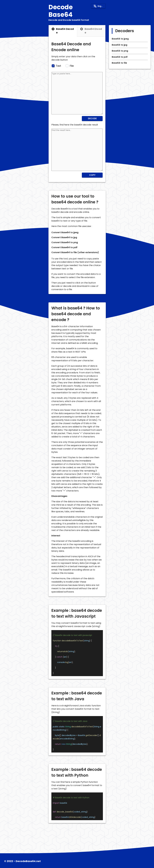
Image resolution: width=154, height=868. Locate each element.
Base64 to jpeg (120, 39)
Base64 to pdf (120, 57)
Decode (92, 118)
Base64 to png (120, 51)
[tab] (91, 31)
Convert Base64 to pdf (64, 247)
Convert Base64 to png (65, 242)
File (71, 66)
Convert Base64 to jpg (64, 237)
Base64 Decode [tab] (63, 31)
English (99, 6)
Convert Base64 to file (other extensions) (75, 252)
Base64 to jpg (120, 45)
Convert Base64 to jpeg (65, 232)
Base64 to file (119, 63)
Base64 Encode (93, 31)
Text (58, 66)
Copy (92, 175)
